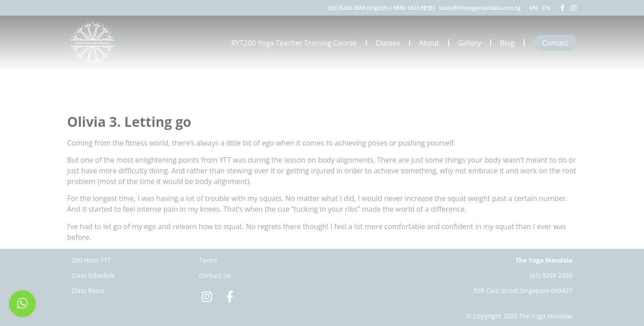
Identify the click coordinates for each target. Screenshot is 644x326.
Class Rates (88, 290)
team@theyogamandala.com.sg (480, 8)
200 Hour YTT (91, 260)
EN (533, 8)
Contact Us (215, 275)
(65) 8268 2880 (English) (358, 8)
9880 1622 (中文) (414, 8)
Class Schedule (93, 275)
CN (546, 8)
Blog (507, 43)
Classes (388, 43)
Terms (208, 260)
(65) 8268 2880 (551, 275)
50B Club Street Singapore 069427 (523, 290)
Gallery (470, 43)
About (429, 43)
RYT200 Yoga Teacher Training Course (294, 43)
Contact (555, 43)
